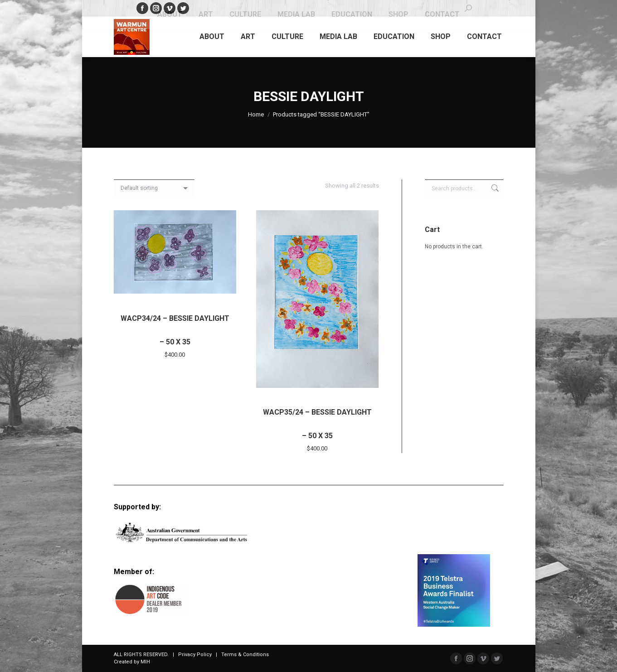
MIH (145, 662)
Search (494, 188)
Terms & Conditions (245, 655)
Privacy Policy (195, 655)
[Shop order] (154, 188)
